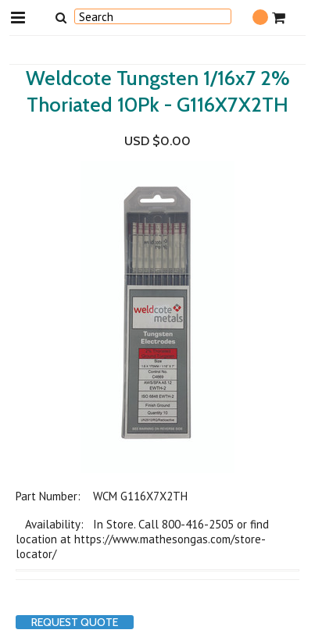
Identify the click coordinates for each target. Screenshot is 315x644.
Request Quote (75, 622)
